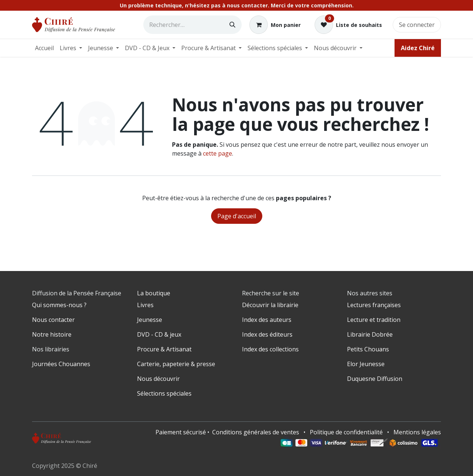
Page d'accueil (237, 216)
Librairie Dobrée (370, 334)
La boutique (154, 293)
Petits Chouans (368, 349)
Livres (145, 305)
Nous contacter (53, 320)
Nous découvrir (158, 379)
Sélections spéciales (164, 393)
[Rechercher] (232, 25)
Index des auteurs (267, 320)
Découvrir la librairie (270, 305)
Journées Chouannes (61, 364)
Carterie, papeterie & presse (176, 364)
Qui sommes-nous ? (59, 305)
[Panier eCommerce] (275, 25)
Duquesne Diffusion (375, 379)
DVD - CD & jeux (159, 334)
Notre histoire (52, 334)
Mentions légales (417, 432)
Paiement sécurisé (181, 432)
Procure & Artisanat (164, 349)
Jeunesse (150, 320)
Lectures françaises (374, 305)
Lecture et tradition (374, 320)
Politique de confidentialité (346, 432)
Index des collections (270, 349)
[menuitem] (44, 48)
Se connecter (417, 25)
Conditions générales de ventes (256, 432)
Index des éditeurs (267, 334)
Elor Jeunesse (366, 364)
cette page (218, 153)
